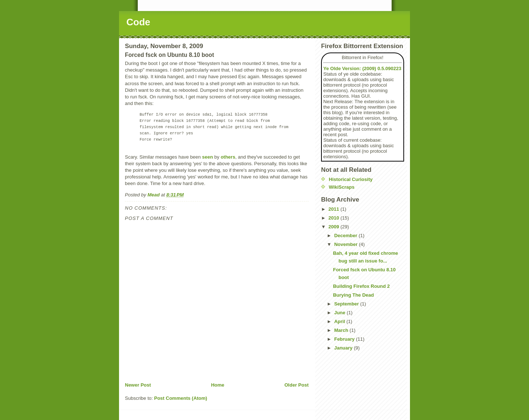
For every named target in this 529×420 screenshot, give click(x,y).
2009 (334, 227)
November (347, 244)
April (340, 321)
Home (217, 385)
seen (208, 157)
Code (138, 22)
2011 (334, 209)
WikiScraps (342, 187)
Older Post (296, 385)
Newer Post (138, 385)
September (347, 304)
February (345, 339)
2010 (334, 218)
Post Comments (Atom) (181, 398)
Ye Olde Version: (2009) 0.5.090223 (362, 68)
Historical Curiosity (351, 179)
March (342, 330)
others (228, 157)
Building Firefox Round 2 (361, 286)
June (341, 313)
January (344, 348)
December (346, 236)
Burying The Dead (353, 295)
